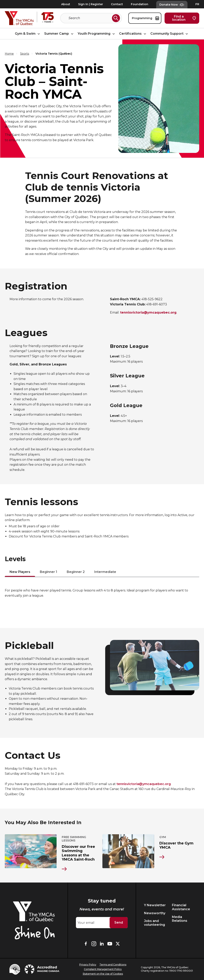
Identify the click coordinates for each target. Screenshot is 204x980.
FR (197, 4)
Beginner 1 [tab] (49, 572)
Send (119, 922)
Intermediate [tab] (105, 572)
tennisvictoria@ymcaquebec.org (144, 784)
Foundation (140, 4)
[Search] (89, 18)
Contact (117, 4)
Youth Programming (97, 34)
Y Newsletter (155, 905)
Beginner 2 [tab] (76, 572)
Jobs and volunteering (154, 923)
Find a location (184, 18)
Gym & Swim (28, 34)
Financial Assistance (181, 907)
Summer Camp (59, 34)
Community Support (170, 34)
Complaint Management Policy (103, 969)
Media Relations (180, 919)
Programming (145, 18)
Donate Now (172, 5)
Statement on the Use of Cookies (103, 974)
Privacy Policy (88, 965)
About (66, 4)
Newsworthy (155, 913)
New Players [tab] (20, 572)
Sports (25, 54)
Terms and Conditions (113, 965)
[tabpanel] (102, 593)
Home (9, 54)
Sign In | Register (91, 4)
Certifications (133, 34)
